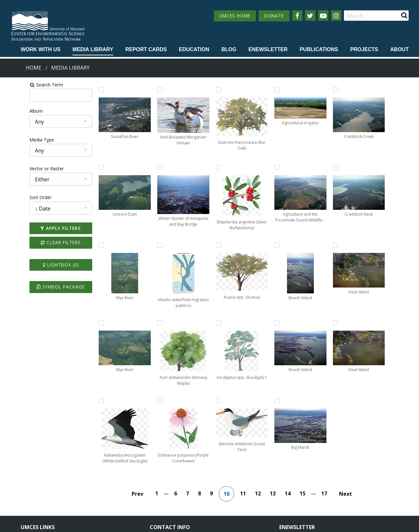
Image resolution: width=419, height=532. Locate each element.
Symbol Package (40, 287)
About (399, 49)
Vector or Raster (21, 169)
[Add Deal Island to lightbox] (363, 245)
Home (34, 68)
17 (329, 416)
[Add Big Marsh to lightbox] (308, 323)
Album (11, 111)
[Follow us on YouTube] (323, 16)
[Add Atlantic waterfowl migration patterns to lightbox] (141, 323)
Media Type (17, 140)
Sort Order (15, 197)
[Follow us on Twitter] (310, 16)
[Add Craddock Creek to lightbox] (363, 90)
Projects (364, 49)
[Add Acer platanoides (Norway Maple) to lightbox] (196, 90)
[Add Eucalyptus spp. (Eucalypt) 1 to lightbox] (252, 167)
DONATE (274, 16)
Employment (94, 485)
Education (194, 49)
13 (277, 416)
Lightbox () (40, 265)
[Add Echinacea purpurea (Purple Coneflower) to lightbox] (196, 167)
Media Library (93, 49)
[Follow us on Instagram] (336, 16)
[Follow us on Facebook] (297, 16)
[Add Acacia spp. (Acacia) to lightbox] (252, 90)
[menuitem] (41, 50)
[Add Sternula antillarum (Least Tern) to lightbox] (252, 245)
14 (292, 416)
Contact (167, 491)
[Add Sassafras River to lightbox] (85, 90)
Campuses (32, 473)
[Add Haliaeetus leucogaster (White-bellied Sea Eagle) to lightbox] (141, 90)
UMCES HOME (235, 16)
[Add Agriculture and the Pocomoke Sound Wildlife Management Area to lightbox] (308, 90)
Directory (31, 485)
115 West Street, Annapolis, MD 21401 (196, 462)
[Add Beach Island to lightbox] (308, 167)
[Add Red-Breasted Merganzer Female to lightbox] (141, 167)
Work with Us (41, 49)
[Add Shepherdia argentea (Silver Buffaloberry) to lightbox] (196, 323)
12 (262, 416)
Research (30, 497)
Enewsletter (268, 49)
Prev (142, 416)
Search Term (21, 85)
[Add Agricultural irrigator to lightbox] (252, 323)
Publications (319, 49)
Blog (229, 49)
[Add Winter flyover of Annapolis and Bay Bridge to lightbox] (141, 245)
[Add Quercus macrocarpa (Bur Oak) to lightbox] (196, 245)
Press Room (93, 497)
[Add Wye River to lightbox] (85, 245)
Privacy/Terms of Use (169, 523)
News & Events (96, 473)
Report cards (146, 49)
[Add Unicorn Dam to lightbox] (85, 167)
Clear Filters (40, 242)
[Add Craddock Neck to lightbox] (363, 167)
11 (248, 416)
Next (350, 416)
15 (307, 416)
